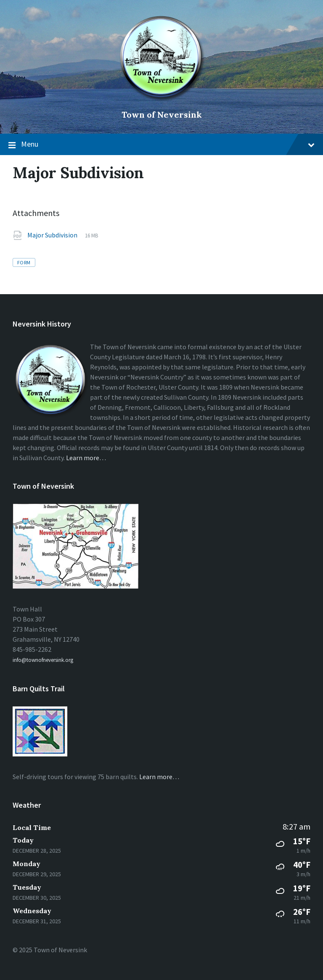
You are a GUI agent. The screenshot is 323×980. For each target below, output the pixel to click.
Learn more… (86, 458)
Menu (161, 145)
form (24, 262)
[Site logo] (162, 100)
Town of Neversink (162, 115)
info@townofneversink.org (43, 660)
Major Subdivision (53, 235)
